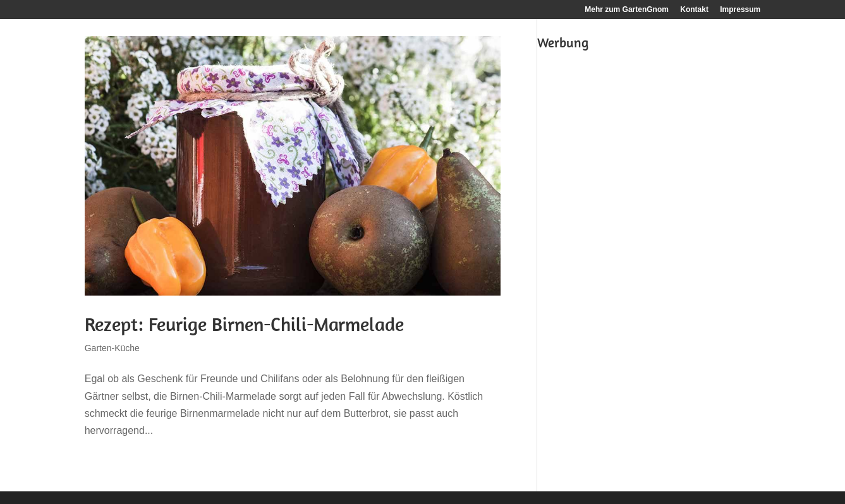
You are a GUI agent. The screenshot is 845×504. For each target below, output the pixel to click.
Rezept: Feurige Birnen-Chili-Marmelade (244, 324)
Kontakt (694, 10)
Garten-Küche (112, 348)
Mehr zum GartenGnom (627, 10)
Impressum (740, 10)
